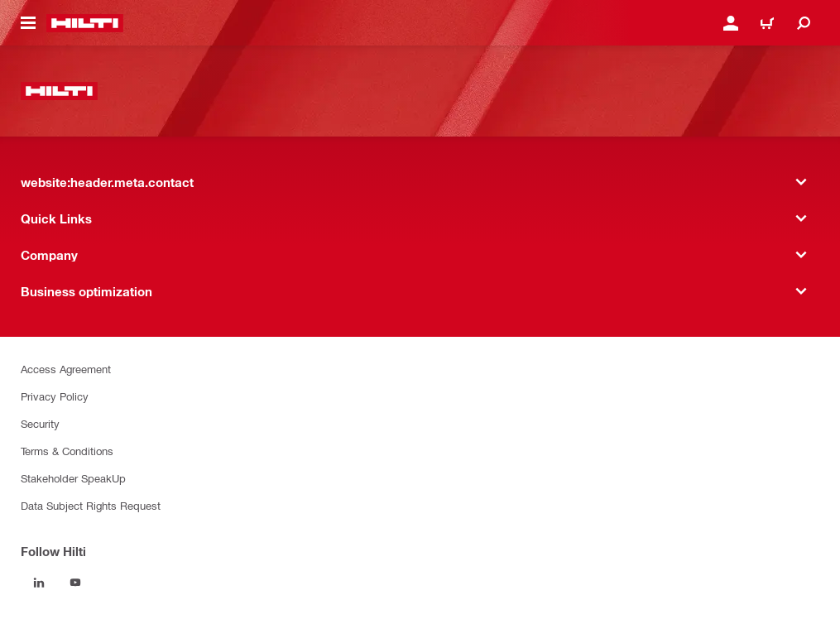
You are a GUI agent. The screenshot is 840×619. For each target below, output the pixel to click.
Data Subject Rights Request (91, 505)
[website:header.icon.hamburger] (28, 23)
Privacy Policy (55, 396)
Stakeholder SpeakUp (73, 478)
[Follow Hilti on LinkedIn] (39, 583)
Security (40, 423)
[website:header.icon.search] (804, 23)
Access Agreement (66, 369)
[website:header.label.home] (85, 23)
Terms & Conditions (67, 451)
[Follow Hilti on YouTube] (75, 583)
